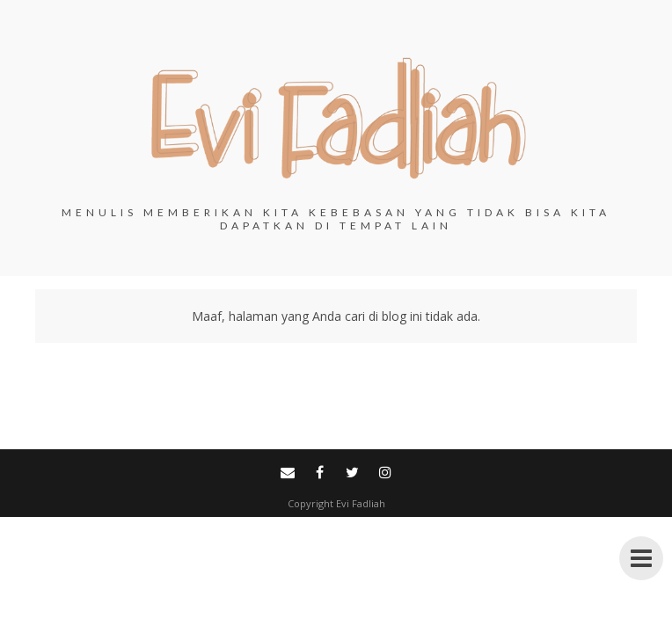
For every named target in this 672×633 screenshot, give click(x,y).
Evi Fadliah (361, 503)
